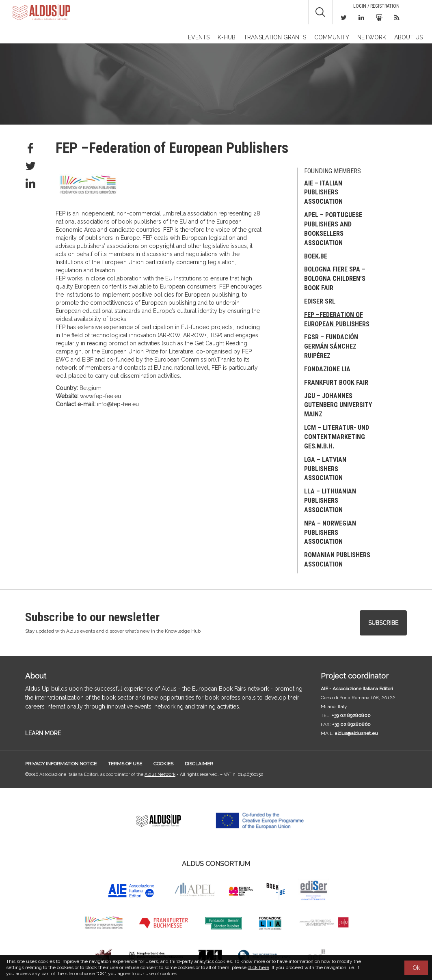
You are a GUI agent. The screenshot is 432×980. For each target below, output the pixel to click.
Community (332, 37)
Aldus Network (160, 774)
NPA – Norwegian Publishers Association (330, 533)
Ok (416, 968)
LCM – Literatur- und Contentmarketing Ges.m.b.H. (337, 437)
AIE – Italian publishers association (323, 193)
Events (199, 37)
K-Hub (227, 37)
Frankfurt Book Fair (336, 382)
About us (408, 37)
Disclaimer (199, 764)
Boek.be (316, 256)
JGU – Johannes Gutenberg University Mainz (338, 405)
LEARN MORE (43, 733)
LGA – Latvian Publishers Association (325, 469)
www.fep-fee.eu (100, 396)
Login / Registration (376, 6)
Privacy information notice (61, 764)
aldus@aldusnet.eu (356, 733)
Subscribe (383, 623)
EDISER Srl (320, 301)
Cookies (163, 764)
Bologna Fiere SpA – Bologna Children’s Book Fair (335, 279)
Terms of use (125, 764)
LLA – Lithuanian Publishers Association (330, 501)
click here (258, 967)
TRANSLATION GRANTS (275, 37)
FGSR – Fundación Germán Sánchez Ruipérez (331, 346)
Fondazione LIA (327, 369)
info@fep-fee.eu (118, 404)
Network (372, 37)
